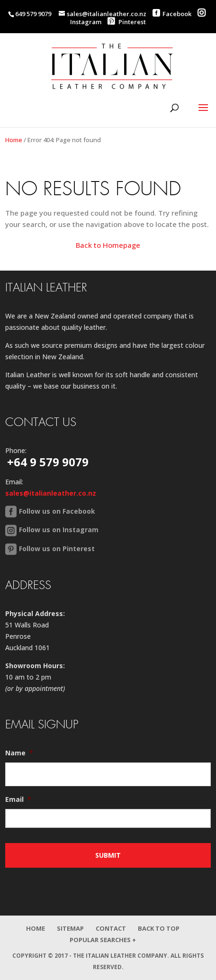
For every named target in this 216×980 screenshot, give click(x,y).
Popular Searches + (103, 940)
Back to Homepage (108, 245)
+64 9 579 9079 (48, 462)
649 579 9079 (33, 14)
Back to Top (159, 928)
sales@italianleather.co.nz (51, 493)
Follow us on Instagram (59, 530)
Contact (111, 928)
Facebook (177, 14)
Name (19, 753)
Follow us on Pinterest (57, 549)
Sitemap (70, 928)
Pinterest (127, 22)
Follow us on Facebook (57, 511)
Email (18, 799)
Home (14, 140)
